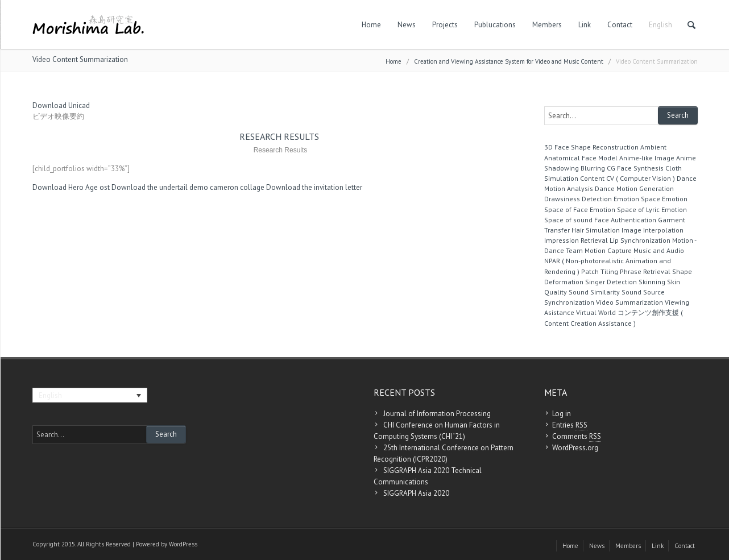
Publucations (495, 25)
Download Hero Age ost (71, 187)
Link (585, 25)
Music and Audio (659, 250)
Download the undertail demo (160, 187)
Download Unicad (61, 105)
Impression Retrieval (576, 240)
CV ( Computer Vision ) (641, 178)
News (407, 25)
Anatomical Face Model (581, 158)
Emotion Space (637, 199)
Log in (562, 414)
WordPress (183, 544)
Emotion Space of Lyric (625, 210)
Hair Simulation (596, 230)
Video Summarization (629, 302)
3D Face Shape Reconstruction (591, 147)
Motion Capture (608, 250)
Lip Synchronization (640, 240)
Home (371, 25)
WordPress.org (575, 448)
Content (592, 178)
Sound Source (643, 292)
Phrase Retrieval (645, 271)
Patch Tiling (600, 271)
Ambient (653, 147)
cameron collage (237, 187)
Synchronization (569, 302)
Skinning (652, 282)
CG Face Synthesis (635, 168)
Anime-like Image (647, 158)
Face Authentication (625, 220)
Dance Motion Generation (634, 188)
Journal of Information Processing (437, 414)
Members (547, 25)
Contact (620, 25)
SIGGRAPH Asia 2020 (416, 493)
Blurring (593, 168)
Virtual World (596, 312)
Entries (570, 425)
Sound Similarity (594, 292)
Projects (445, 25)
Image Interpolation (653, 230)
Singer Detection (611, 282)
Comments (577, 437)
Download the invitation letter (314, 187)
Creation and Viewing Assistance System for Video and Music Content (509, 61)
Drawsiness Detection (578, 199)
